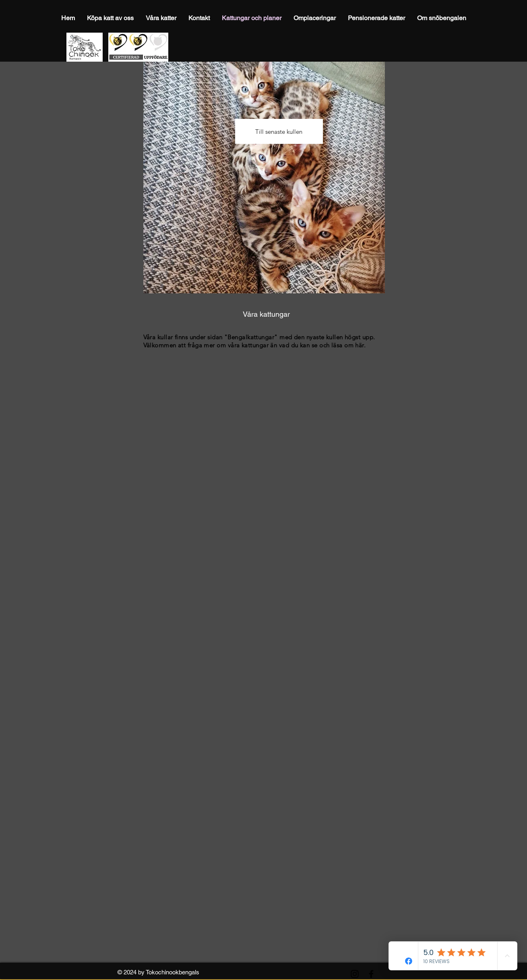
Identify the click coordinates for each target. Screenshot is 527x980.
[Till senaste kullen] (279, 131)
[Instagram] (355, 974)
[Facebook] (371, 974)
